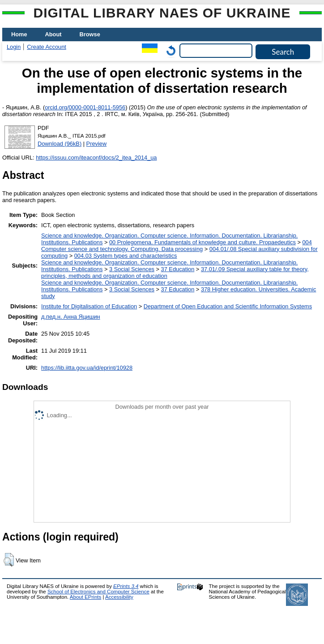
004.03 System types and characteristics (126, 256)
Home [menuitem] (19, 34)
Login (14, 47)
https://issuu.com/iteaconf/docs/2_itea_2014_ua (96, 158)
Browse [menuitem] (90, 34)
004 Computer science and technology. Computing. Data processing (177, 246)
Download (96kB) (60, 144)
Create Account (47, 47)
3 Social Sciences (132, 269)
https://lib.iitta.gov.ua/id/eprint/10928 (87, 368)
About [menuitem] (53, 34)
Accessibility (119, 597)
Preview (97, 144)
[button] (9, 560)
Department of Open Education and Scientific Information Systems (228, 306)
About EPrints (85, 597)
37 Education (178, 269)
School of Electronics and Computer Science (98, 592)
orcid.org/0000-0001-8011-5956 (85, 107)
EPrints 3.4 (126, 586)
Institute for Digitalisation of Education (89, 306)
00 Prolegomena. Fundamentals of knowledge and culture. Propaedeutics (202, 242)
